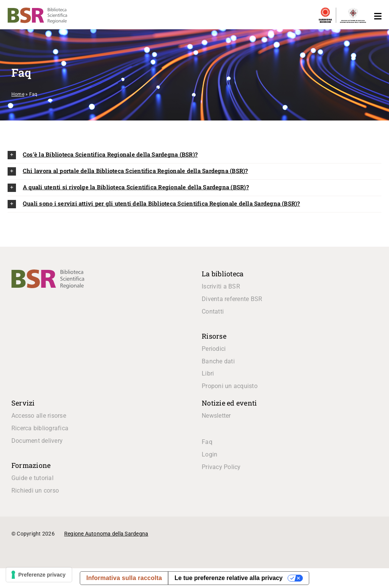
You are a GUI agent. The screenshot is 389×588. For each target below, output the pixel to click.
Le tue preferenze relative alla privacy (228, 578)
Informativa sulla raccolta (124, 578)
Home (18, 94)
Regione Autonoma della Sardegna (106, 534)
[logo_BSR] (48, 272)
